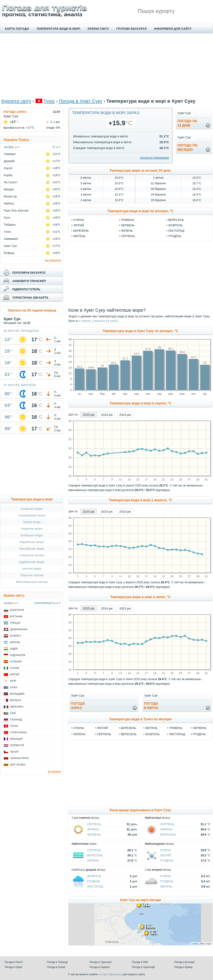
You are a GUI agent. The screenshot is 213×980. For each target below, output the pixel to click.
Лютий (79, 225)
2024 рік (107, 415)
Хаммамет (11, 239)
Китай (15, 674)
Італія (15, 668)
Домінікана (19, 629)
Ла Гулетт (11, 182)
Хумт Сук (10, 246)
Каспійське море (32, 548)
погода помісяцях (187, 148)
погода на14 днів (187, 123)
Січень (79, 220)
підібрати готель (26, 289)
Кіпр (13, 681)
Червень (128, 225)
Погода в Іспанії (56, 967)
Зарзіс (8, 168)
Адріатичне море (32, 562)
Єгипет (16, 636)
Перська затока (32, 575)
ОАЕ (13, 713)
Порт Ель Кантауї (16, 211)
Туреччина (18, 732)
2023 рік (125, 415)
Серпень (128, 236)
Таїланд (16, 720)
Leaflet (194, 944)
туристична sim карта (30, 298)
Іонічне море (32, 568)
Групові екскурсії (132, 29)
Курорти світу (16, 101)
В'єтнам (16, 616)
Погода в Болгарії (184, 962)
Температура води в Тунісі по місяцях (141, 719)
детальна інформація (155, 158)
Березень (81, 231)
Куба (14, 687)
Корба (8, 175)
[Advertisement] (106, 66)
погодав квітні (151, 706)
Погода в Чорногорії (143, 967)
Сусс (7, 218)
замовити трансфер (29, 281)
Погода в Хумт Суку (81, 101)
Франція (16, 739)
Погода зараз (15, 112)
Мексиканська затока (32, 582)
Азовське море (32, 509)
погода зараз (78, 706)
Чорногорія (19, 758)
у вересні (99, 321)
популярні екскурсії (29, 273)
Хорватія (17, 745)
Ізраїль (15, 642)
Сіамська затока (32, 555)
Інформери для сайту (173, 29)
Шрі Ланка (18, 765)
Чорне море (32, 522)
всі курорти (53, 260)
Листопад (176, 231)
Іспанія (16, 662)
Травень (128, 220)
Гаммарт (10, 154)
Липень (127, 231)
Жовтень (175, 225)
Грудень (175, 236)
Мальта (16, 700)
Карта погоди (17, 29)
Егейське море (32, 535)
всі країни (54, 771)
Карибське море (32, 542)
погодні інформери (110, 974)
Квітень (79, 236)
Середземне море (32, 515)
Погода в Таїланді (57, 962)
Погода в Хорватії (100, 967)
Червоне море (32, 529)
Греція (15, 623)
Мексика (17, 707)
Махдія (9, 189)
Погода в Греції (13, 967)
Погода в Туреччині (101, 962)
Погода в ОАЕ (140, 962)
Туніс (49, 101)
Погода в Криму (183, 967)
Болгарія (17, 610)
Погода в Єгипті (14, 962)
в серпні (84, 321)
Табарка (10, 225)
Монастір (10, 196)
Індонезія (18, 655)
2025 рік (89, 415)
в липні (113, 321)
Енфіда (9, 253)
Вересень (176, 220)
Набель (9, 203)
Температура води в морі (58, 29)
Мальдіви (17, 694)
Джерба (9, 161)
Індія (14, 649)
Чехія (14, 752)
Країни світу (98, 29)
